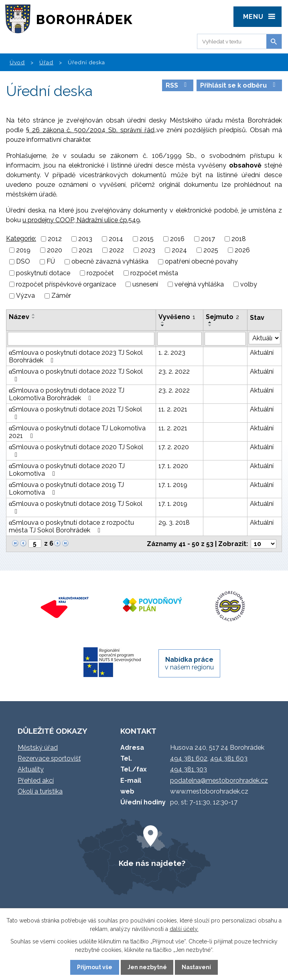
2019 (23, 250)
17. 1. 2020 (173, 466)
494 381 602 (189, 758)
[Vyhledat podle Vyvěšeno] (179, 339)
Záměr (61, 296)
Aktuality (31, 769)
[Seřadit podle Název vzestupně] (34, 315)
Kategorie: (21, 238)
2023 (148, 250)
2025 (211, 250)
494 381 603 (229, 758)
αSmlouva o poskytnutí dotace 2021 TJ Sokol (75, 413)
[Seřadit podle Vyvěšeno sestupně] (163, 325)
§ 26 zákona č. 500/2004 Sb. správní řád (90, 130)
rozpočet (100, 273)
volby (249, 284)
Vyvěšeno (177, 317)
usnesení (145, 284)
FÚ (51, 262)
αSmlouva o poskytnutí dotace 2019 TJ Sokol (76, 507)
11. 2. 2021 (173, 409)
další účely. (184, 929)
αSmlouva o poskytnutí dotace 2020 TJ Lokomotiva (67, 470)
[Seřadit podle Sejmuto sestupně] (210, 325)
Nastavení (196, 967)
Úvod (17, 62)
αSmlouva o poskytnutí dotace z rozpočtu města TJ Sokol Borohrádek (71, 526)
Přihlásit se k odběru (239, 85)
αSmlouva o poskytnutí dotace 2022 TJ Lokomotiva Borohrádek (67, 394)
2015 (147, 239)
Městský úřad (38, 748)
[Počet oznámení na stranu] (264, 544)
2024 (179, 250)
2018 (239, 239)
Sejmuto (222, 317)
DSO (23, 262)
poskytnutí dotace (43, 273)
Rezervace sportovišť (49, 758)
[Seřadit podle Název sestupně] (34, 318)
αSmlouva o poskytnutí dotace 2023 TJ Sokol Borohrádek (76, 356)
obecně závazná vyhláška (110, 262)
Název (19, 317)
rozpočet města (154, 273)
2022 (117, 250)
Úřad (46, 62)
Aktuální (262, 353)
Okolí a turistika (40, 791)
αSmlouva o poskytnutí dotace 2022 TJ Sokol (76, 375)
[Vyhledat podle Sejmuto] (225, 339)
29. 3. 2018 (174, 523)
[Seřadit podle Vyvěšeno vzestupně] (163, 322)
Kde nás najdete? (152, 863)
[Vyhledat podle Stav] (265, 338)
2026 (242, 250)
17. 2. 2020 (174, 447)
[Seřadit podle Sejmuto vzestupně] (210, 322)
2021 (86, 250)
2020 (55, 250)
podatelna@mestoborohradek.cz (219, 781)
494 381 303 (189, 769)
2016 (177, 239)
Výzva (25, 296)
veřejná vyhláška (199, 284)
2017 (208, 239)
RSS (177, 85)
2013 (85, 239)
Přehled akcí (36, 781)
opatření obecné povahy (201, 262)
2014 (116, 239)
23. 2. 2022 (174, 371)
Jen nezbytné (147, 967)
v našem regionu (189, 663)
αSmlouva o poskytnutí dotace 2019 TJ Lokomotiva (66, 489)
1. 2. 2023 (172, 353)
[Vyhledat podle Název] (81, 339)
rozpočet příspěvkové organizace (66, 284)
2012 (55, 239)
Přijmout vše (95, 967)
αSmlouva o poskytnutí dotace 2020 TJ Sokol (76, 451)
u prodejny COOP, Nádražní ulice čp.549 (81, 220)
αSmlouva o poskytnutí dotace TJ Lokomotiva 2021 (77, 432)
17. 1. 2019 (173, 485)
